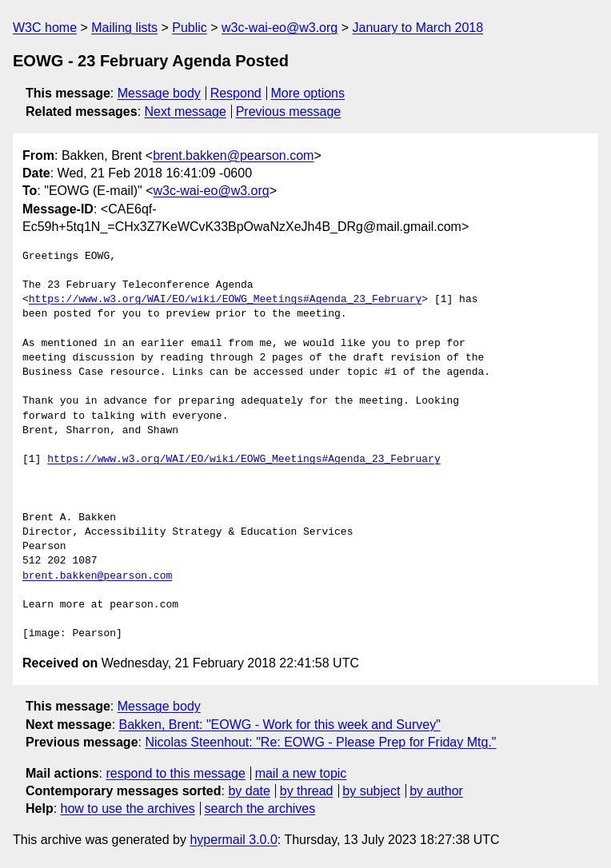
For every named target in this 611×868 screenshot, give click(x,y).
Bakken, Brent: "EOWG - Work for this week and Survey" (280, 725)
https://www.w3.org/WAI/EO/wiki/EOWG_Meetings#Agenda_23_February (225, 300)
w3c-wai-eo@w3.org (280, 28)
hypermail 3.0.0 (233, 840)
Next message (186, 111)
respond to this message (175, 773)
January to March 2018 (417, 28)
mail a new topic (301, 773)
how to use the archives (128, 808)
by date (249, 791)
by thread (307, 791)
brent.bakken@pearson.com (233, 155)
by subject (371, 791)
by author (436, 791)
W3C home (45, 28)
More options (308, 93)
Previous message (289, 111)
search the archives (260, 808)
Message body (159, 93)
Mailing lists (124, 28)
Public (190, 28)
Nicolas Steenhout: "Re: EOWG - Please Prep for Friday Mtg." (320, 742)
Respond (236, 93)
